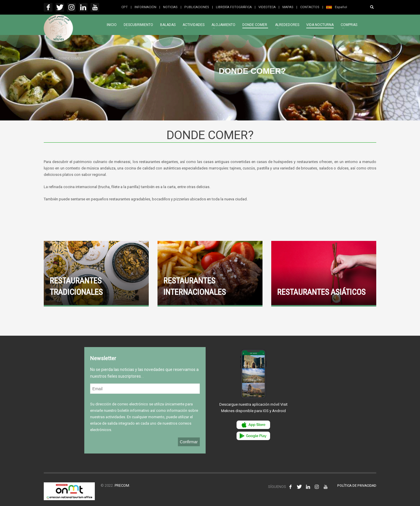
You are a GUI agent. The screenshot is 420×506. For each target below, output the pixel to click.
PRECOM (122, 485)
